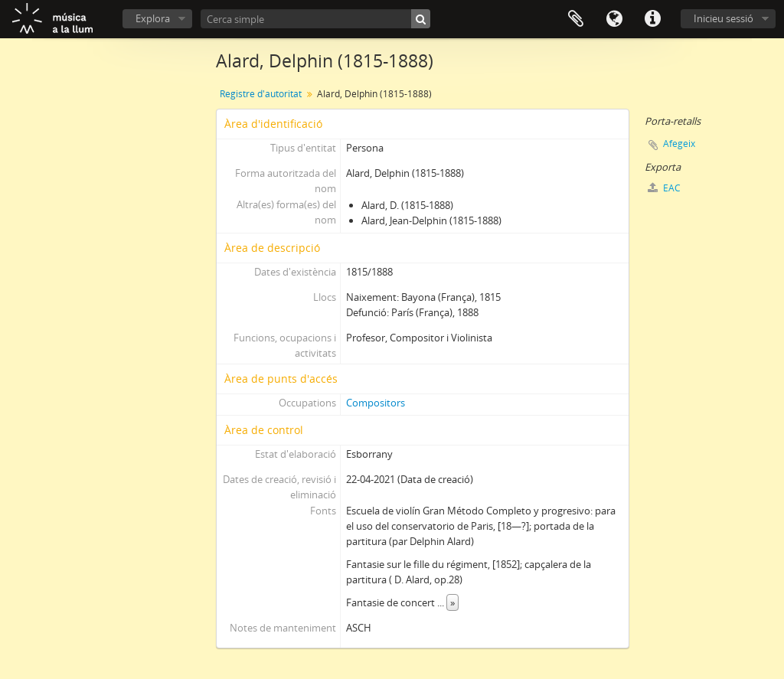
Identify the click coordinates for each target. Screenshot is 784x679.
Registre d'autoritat (261, 94)
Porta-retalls (576, 19)
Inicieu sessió (724, 18)
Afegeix (679, 144)
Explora (153, 18)
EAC (664, 188)
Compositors (376, 403)
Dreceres (652, 19)
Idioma (614, 19)
